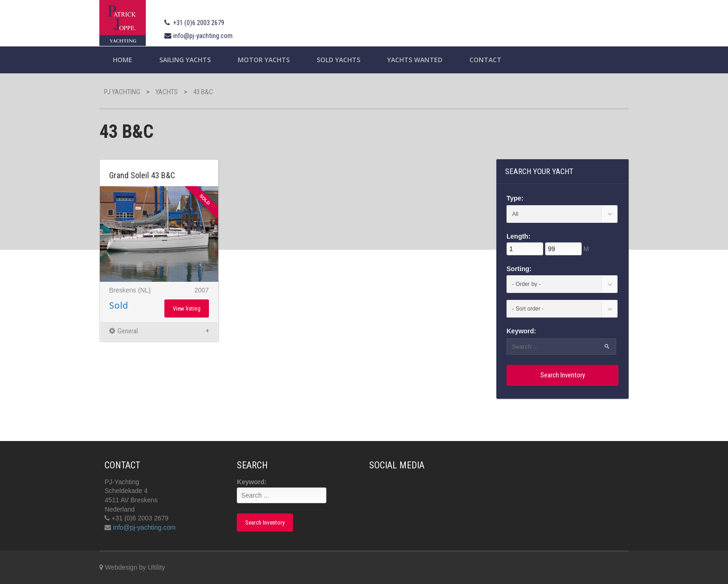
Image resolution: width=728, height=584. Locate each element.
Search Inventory (563, 375)
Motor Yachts (264, 60)
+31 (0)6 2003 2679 (199, 23)
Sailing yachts (185, 60)
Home (123, 60)
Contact (485, 60)
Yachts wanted (415, 60)
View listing (187, 308)
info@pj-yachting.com (203, 36)
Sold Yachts (338, 60)
